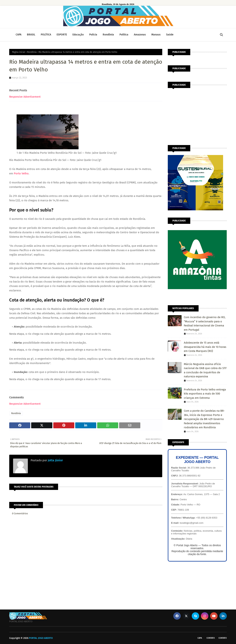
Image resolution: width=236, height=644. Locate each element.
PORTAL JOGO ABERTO (41, 638)
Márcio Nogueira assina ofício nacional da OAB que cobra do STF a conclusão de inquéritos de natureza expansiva (205, 370)
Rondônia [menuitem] (108, 35)
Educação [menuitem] (78, 35)
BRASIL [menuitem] (31, 35)
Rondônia (32, 52)
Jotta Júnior (55, 460)
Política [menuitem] (124, 35)
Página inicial (19, 52)
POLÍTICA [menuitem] (46, 35)
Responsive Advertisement (25, 97)
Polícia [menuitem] (93, 35)
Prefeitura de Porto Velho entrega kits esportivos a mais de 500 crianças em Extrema (205, 394)
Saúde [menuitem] (170, 35)
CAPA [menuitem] (19, 35)
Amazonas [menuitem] (140, 35)
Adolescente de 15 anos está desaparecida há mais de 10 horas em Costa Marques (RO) (205, 347)
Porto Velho (21, 173)
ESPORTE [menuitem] (62, 35)
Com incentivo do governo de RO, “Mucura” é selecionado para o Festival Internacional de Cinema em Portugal (205, 323)
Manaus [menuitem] (156, 35)
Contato (211, 638)
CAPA (200, 638)
